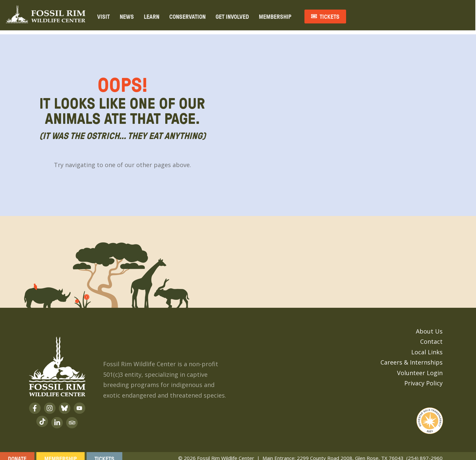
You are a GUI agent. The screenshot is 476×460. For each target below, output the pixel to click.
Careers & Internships (412, 357)
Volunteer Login (420, 368)
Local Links (427, 347)
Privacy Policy (423, 378)
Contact (431, 336)
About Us (429, 326)
